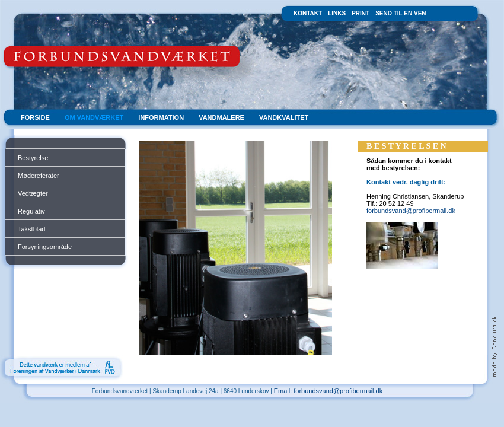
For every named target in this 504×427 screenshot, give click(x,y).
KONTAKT (308, 13)
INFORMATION (161, 117)
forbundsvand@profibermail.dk (411, 211)
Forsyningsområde (45, 247)
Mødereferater (39, 176)
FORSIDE (35, 117)
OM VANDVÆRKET (94, 117)
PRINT (361, 13)
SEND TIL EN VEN (401, 13)
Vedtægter (33, 193)
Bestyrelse (33, 158)
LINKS (337, 13)
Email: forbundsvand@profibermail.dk (328, 391)
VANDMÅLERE (221, 117)
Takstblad (31, 229)
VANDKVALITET (284, 117)
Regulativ (31, 211)
